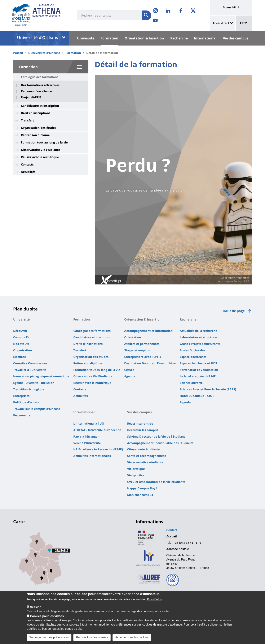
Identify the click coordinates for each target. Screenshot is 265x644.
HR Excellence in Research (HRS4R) (98, 449)
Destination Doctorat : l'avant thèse (150, 363)
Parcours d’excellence (36, 91)
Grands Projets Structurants (200, 344)
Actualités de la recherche (198, 331)
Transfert (27, 120)
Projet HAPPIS (31, 97)
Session (36, 607)
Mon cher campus (140, 495)
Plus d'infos (154, 599)
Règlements (22, 415)
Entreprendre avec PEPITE (143, 357)
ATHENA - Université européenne (97, 430)
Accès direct (221, 23)
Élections (20, 357)
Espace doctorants (193, 357)
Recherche (179, 38)
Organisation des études (39, 128)
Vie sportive (136, 475)
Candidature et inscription (40, 106)
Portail (18, 53)
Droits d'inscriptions (36, 113)
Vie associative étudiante (145, 462)
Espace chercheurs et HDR (198, 363)
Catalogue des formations (40, 77)
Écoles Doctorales (192, 350)
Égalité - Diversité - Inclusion (34, 383)
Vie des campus (236, 38)
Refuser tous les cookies (92, 637)
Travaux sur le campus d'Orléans (37, 409)
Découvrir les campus (143, 430)
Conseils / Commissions (30, 363)
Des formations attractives (40, 85)
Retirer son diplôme (35, 135)
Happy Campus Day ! (142, 488)
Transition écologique (29, 389)
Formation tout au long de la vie (44, 142)
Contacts (27, 164)
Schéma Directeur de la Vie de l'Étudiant (156, 436)
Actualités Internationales (92, 456)
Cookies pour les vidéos (47, 616)
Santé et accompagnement (147, 456)
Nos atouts (21, 344)
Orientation (133, 337)
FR (244, 23)
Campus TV (21, 337)
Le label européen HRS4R (198, 376)
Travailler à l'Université (30, 370)
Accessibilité (231, 7)
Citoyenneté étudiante (143, 449)
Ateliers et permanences (142, 344)
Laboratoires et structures (199, 337)
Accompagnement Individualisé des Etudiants (160, 443)
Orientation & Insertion (144, 38)
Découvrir (20, 331)
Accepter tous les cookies (132, 637)
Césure (129, 370)
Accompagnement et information (148, 331)
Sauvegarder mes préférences (49, 637)
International (205, 38)
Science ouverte (191, 383)
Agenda (130, 376)
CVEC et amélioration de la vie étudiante (156, 482)
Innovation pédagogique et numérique (41, 376)
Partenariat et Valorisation (199, 370)
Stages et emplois (137, 350)
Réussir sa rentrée (140, 423)
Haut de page (234, 311)
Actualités (28, 172)
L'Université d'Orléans (44, 53)
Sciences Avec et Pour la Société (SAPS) (208, 389)
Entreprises (21, 396)
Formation (109, 38)
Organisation (23, 350)
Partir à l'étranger (86, 436)
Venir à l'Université (87, 443)
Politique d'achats (26, 402)
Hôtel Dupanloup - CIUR (197, 396)
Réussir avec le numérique (40, 157)
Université (86, 38)
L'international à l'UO (89, 423)
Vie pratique (136, 469)
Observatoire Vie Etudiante (40, 150)
